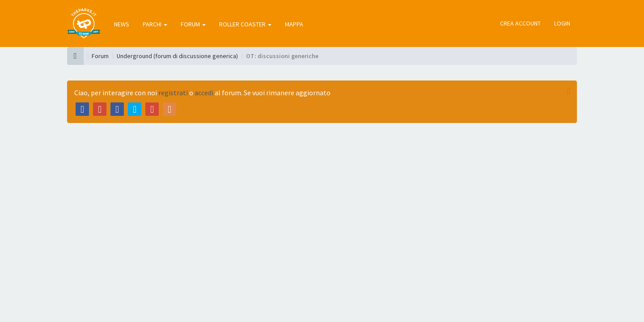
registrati (173, 93)
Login (562, 23)
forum (193, 24)
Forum (100, 56)
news (122, 24)
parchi (155, 24)
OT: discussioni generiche (282, 56)
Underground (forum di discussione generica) (177, 56)
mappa (294, 24)
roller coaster (245, 24)
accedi (204, 93)
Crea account (520, 23)
